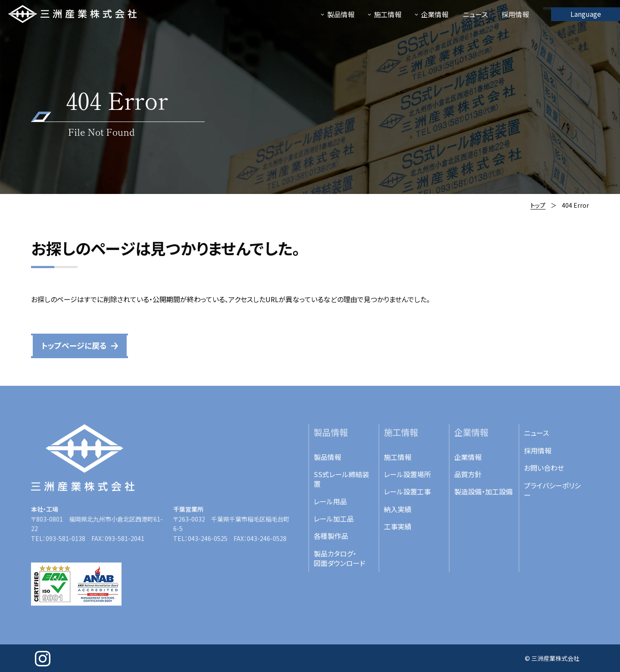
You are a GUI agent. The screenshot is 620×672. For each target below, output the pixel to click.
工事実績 (398, 526)
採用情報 (538, 450)
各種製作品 (331, 536)
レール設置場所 (407, 474)
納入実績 (398, 509)
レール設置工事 (407, 491)
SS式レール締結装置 (341, 479)
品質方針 (468, 474)
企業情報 (468, 457)
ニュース (536, 433)
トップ (538, 205)
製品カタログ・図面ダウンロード (340, 558)
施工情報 (398, 457)
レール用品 (330, 501)
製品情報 (327, 457)
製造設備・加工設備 (483, 491)
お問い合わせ (544, 468)
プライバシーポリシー (552, 490)
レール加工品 (334, 519)
